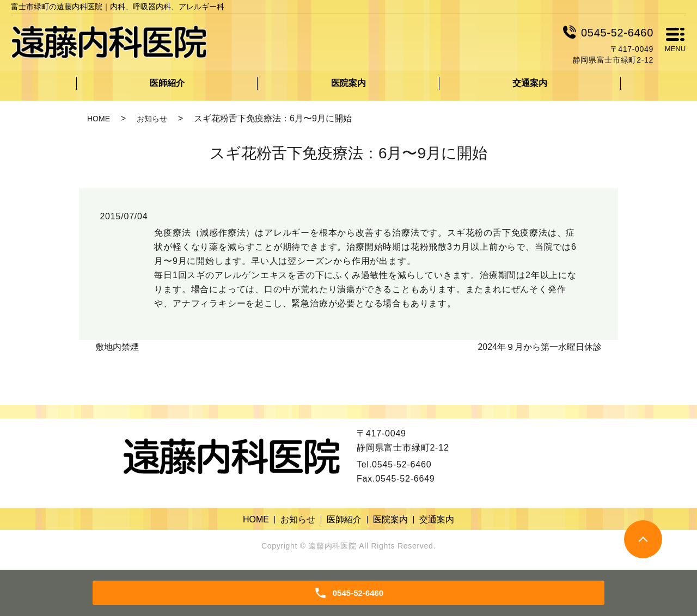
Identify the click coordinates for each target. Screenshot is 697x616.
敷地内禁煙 (117, 347)
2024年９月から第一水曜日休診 (540, 347)
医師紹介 (167, 83)
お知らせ (152, 119)
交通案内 (530, 83)
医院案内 (348, 83)
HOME (99, 119)
